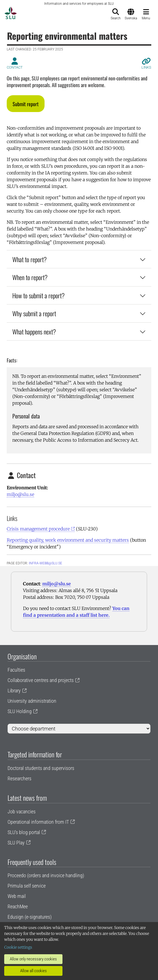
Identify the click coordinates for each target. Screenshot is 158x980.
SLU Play (16, 843)
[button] (26, 104)
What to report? (79, 259)
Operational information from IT (38, 822)
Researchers (19, 778)
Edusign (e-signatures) (30, 917)
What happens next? (79, 331)
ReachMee (18, 906)
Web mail (17, 896)
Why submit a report (79, 313)
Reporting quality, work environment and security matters (68, 540)
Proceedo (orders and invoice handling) (46, 875)
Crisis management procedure (38, 529)
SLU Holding (20, 711)
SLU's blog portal (24, 832)
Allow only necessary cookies (33, 959)
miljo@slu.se (20, 494)
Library (14, 691)
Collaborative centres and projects (41, 680)
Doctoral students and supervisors (41, 768)
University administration (32, 701)
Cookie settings (18, 947)
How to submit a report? (79, 295)
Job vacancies (22, 812)
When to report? (79, 277)
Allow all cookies (33, 971)
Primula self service (27, 886)
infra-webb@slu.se (46, 563)
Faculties (16, 670)
